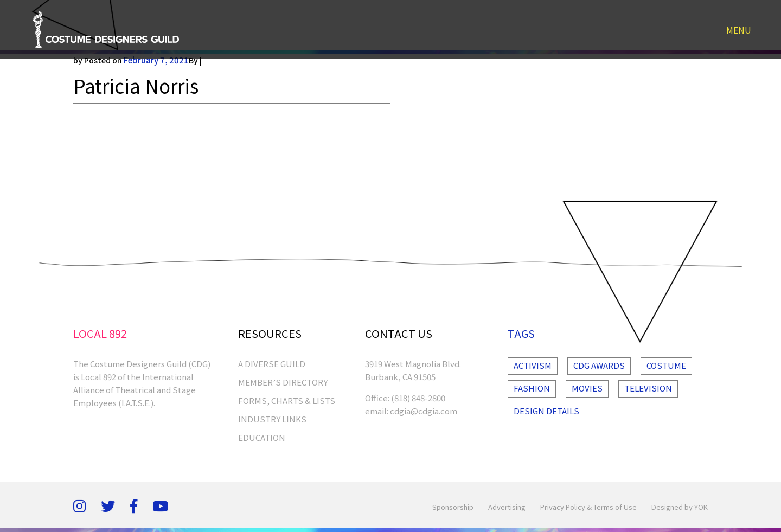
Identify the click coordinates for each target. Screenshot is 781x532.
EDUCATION (262, 437)
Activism (533, 365)
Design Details (546, 411)
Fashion (532, 388)
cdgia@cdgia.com (424, 411)
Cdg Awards (599, 365)
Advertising (507, 507)
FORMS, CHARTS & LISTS (287, 400)
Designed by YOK (680, 507)
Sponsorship (453, 507)
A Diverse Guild (272, 364)
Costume (666, 365)
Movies (587, 388)
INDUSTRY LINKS (272, 419)
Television (648, 388)
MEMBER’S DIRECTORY (283, 382)
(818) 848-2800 (418, 398)
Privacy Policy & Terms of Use (588, 507)
